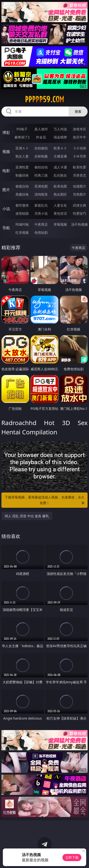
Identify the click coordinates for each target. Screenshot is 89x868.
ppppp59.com (44, 99)
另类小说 (41, 213)
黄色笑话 (60, 213)
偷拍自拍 (41, 167)
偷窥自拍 (22, 186)
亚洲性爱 (22, 167)
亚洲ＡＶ (22, 148)
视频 (6, 152)
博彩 (6, 132)
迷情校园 (22, 213)
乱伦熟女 (60, 175)
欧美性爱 (80, 167)
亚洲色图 (41, 186)
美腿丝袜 (22, 194)
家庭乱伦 (41, 205)
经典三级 (41, 175)
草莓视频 (60, 224)
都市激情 (22, 205)
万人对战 (60, 129)
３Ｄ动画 (80, 148)
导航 (6, 228)
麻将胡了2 (22, 137)
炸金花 (41, 137)
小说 (6, 209)
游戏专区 (80, 129)
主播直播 (60, 156)
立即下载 (72, 857)
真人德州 (41, 129)
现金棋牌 (60, 137)
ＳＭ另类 (80, 156)
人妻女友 (60, 205)
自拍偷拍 (41, 148)
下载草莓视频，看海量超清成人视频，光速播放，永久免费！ (45, 500)
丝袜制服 (41, 156)
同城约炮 (22, 224)
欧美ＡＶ (60, 148)
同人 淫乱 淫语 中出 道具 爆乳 (27, 516)
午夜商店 (41, 224)
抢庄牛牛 (80, 137)
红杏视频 (22, 232)
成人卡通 (60, 167)
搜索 (78, 111)
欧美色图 (60, 186)
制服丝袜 (22, 175)
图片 (6, 190)
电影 (6, 171)
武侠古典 (80, 205)
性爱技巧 (80, 213)
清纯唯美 (41, 194)
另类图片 (80, 194)
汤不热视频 (80, 224)
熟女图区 (60, 194)
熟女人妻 (22, 156)
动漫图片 (80, 186)
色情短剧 (41, 232)
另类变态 (80, 175)
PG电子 (22, 129)
